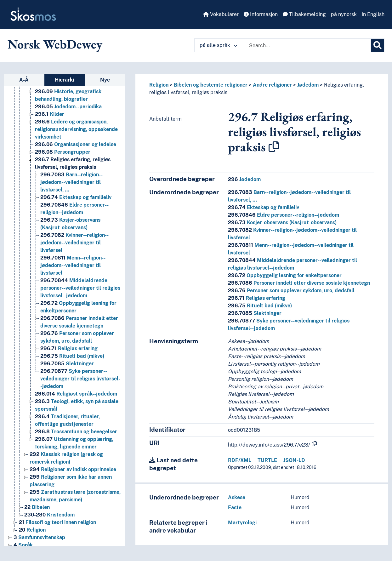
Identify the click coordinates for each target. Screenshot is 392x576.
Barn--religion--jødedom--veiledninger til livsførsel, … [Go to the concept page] (71, 182)
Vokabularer (221, 14)
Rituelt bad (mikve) (260, 306)
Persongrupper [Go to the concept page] (63, 152)
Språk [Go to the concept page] (23, 545)
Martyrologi (242, 523)
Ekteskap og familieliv (264, 207)
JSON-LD (294, 460)
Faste (235, 508)
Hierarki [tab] (64, 80)
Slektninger (255, 313)
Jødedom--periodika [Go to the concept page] (68, 107)
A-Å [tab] (24, 80)
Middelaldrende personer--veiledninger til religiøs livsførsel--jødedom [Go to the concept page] (80, 288)
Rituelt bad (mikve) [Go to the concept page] (72, 356)
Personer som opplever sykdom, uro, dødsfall (291, 291)
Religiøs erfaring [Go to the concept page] (69, 348)
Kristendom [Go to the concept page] (49, 515)
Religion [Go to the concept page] (32, 530)
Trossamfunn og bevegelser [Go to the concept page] (76, 432)
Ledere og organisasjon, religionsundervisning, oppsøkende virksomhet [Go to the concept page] (76, 129)
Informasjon (261, 14)
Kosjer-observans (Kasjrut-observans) (282, 222)
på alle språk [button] (219, 45)
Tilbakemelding (304, 14)
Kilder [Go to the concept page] (50, 114)
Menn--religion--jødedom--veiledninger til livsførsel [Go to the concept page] (73, 265)
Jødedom (308, 85)
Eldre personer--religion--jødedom (284, 215)
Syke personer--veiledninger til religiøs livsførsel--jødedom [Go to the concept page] (80, 379)
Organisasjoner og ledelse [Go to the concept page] (76, 144)
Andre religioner (272, 85)
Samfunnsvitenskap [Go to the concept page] (39, 537)
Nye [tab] (105, 80)
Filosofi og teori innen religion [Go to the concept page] (57, 522)
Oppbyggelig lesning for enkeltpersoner (285, 275)
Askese (237, 497)
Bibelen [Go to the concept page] (37, 507)
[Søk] (378, 45)
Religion (159, 85)
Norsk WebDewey (55, 44)
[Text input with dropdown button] (308, 45)
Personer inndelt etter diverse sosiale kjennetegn (299, 283)
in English (373, 14)
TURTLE (267, 460)
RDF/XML (240, 460)
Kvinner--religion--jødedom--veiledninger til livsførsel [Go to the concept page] (74, 243)
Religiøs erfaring (257, 298)
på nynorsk (344, 14)
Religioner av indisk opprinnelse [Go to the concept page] (73, 469)
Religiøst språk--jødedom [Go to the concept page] (76, 394)
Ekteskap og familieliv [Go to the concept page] (76, 197)
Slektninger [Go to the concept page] (67, 364)
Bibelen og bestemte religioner (211, 85)
